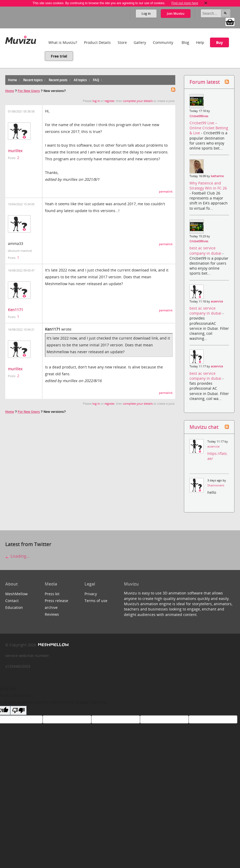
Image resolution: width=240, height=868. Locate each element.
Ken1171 (16, 310)
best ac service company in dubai (206, 250)
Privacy (91, 594)
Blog (185, 42)
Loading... (17, 556)
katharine (217, 176)
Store (122, 42)
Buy (219, 42)
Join (176, 14)
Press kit (52, 594)
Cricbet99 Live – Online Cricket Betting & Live (209, 128)
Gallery (140, 42)
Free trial (59, 56)
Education (14, 607)
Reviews (52, 614)
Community (163, 42)
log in (96, 101)
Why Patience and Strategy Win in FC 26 (208, 186)
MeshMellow (16, 594)
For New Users (29, 91)
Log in (146, 14)
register (109, 101)
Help (200, 42)
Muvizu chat (204, 427)
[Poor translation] (18, 710)
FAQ (96, 80)
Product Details (97, 42)
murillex (15, 151)
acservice (217, 301)
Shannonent (216, 485)
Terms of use (96, 601)
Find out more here (185, 3)
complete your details (138, 101)
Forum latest (205, 82)
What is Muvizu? (63, 42)
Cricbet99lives (199, 116)
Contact (12, 601)
